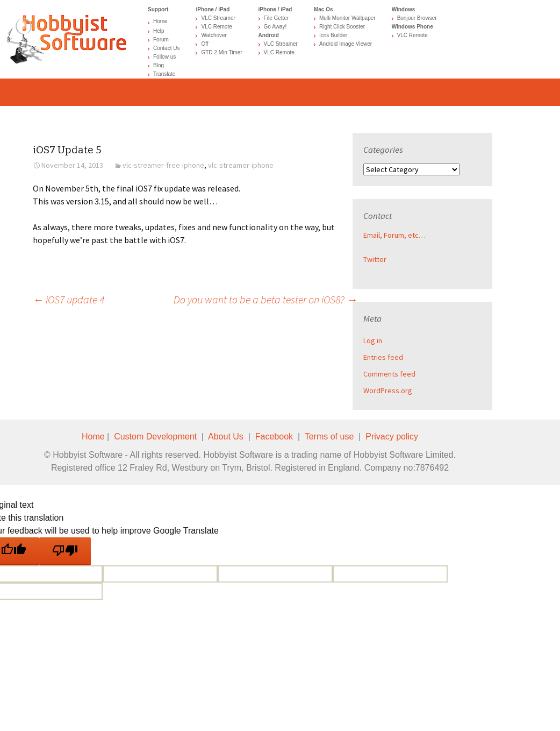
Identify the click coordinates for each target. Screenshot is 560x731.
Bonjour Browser (417, 18)
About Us (226, 437)
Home (160, 21)
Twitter (375, 259)
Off (204, 44)
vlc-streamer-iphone (241, 165)
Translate (164, 74)
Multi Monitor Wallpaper (347, 18)
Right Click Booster (342, 27)
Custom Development (155, 437)
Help (159, 31)
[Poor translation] (65, 551)
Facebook (274, 437)
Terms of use (329, 437)
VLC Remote (216, 27)
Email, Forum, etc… (394, 235)
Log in (373, 340)
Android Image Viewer (346, 44)
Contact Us (166, 48)
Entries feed (383, 357)
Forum (161, 40)
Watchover (214, 35)
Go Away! (275, 27)
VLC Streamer (218, 18)
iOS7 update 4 (69, 299)
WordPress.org (388, 391)
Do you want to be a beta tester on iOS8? (265, 299)
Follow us (164, 57)
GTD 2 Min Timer (221, 52)
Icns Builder (333, 35)
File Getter (277, 18)
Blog (159, 65)
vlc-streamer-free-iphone (163, 165)
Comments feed (389, 374)
